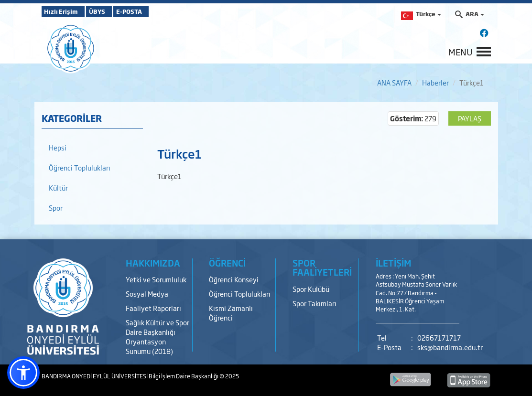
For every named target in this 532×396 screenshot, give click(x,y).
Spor (56, 208)
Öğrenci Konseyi (234, 279)
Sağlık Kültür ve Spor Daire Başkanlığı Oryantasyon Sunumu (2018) (157, 337)
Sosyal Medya (147, 294)
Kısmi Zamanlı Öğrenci (231, 313)
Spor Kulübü (311, 289)
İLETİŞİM (393, 263)
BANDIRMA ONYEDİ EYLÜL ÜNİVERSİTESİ (95, 376)
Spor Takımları (315, 303)
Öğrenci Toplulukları (80, 167)
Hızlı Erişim (65, 11)
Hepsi (58, 147)
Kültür (58, 187)
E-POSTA (156, 11)
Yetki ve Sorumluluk (156, 279)
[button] (23, 373)
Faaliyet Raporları (153, 308)
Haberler (435, 82)
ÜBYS (112, 11)
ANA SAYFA (394, 82)
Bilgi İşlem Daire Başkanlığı (184, 376)
